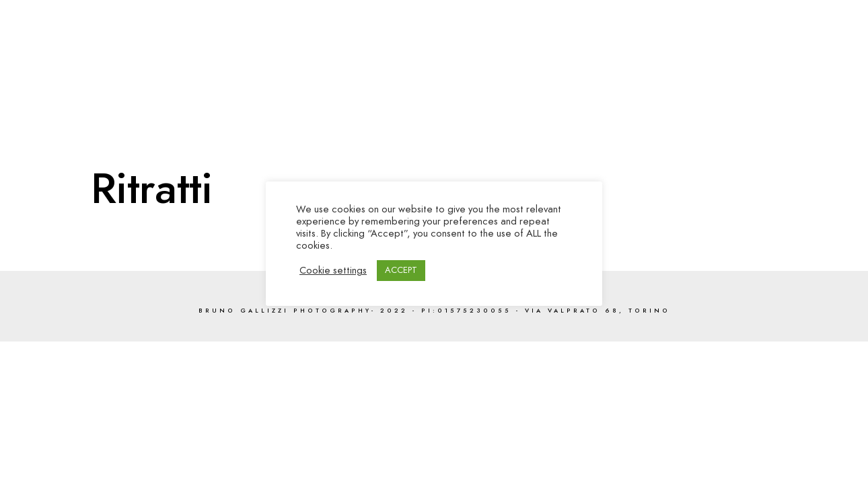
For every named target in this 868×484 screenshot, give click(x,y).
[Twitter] (768, 28)
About (736, 55)
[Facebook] (745, 28)
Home (502, 55)
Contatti (798, 55)
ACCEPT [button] (401, 270)
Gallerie (562, 55)
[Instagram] (793, 28)
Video (622, 55)
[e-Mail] (816, 28)
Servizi (678, 55)
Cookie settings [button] (333, 270)
